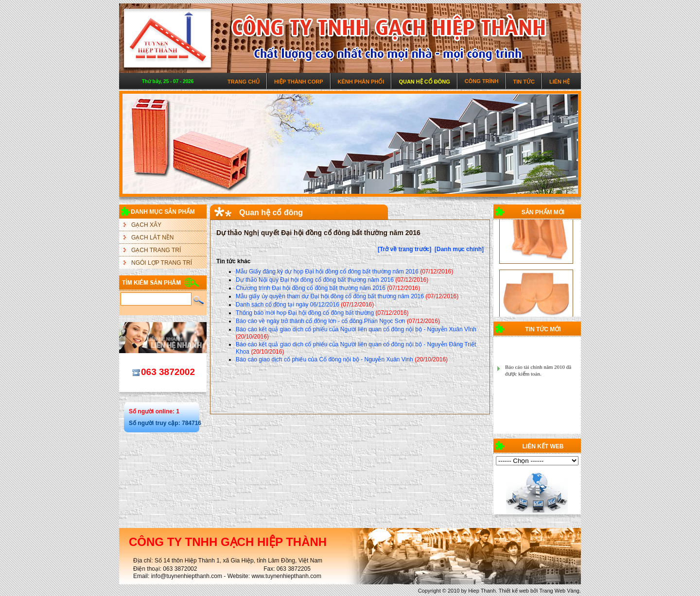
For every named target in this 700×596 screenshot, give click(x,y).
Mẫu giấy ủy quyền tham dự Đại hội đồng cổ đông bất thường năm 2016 (330, 296)
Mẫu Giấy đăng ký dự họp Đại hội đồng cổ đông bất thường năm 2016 (327, 272)
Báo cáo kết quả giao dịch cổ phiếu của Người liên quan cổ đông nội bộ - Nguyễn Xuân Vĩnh (356, 329)
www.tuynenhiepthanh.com (286, 576)
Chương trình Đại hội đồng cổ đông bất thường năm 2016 (311, 288)
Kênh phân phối (361, 82)
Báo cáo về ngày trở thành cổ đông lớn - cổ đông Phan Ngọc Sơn (321, 321)
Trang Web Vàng (559, 591)
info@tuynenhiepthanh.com (187, 576)
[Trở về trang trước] (404, 249)
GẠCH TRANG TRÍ (156, 250)
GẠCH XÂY (146, 225)
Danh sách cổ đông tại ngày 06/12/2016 (288, 305)
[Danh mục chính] (459, 249)
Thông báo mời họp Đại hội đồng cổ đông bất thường (305, 313)
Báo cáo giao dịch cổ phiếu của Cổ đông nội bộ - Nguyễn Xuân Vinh (324, 359)
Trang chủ (244, 82)
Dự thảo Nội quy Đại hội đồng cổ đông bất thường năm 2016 (315, 280)
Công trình (482, 81)
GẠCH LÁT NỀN (152, 238)
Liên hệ (560, 82)
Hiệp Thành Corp (299, 82)
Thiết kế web (514, 591)
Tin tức (524, 82)
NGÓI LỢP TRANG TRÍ (162, 263)
